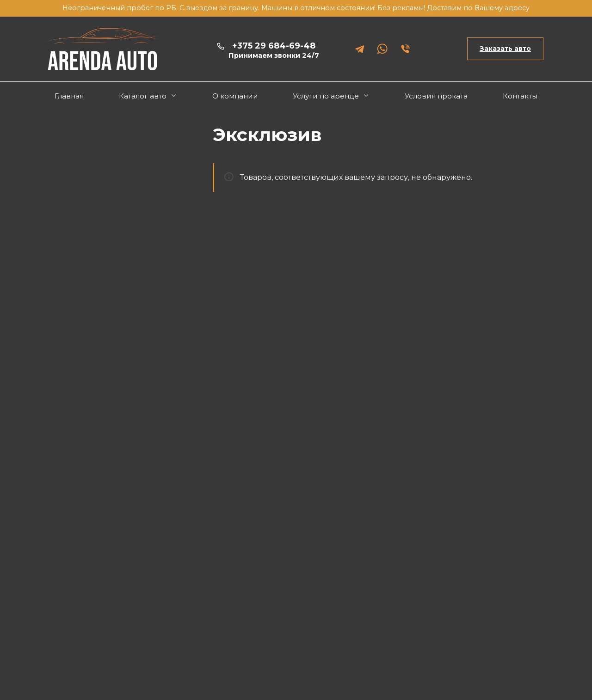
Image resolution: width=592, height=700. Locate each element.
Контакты (520, 96)
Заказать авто (505, 49)
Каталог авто (143, 96)
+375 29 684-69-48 (274, 50)
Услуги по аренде (326, 96)
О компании (235, 96)
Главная (69, 96)
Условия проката (436, 96)
